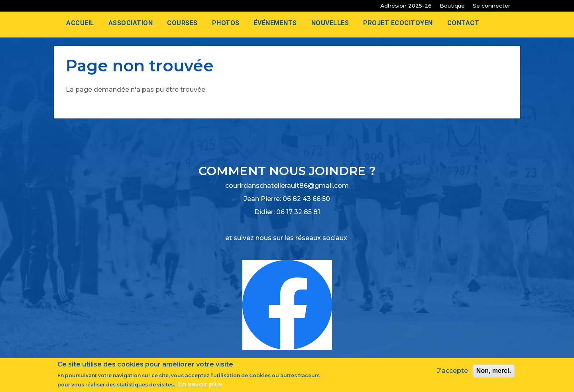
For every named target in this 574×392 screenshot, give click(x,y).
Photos (226, 23)
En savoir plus (200, 385)
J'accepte (452, 371)
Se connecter (491, 6)
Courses (182, 23)
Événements (275, 23)
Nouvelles (330, 23)
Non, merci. (494, 371)
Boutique (452, 6)
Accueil (80, 23)
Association (131, 23)
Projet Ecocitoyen (398, 23)
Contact (463, 23)
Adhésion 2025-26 (406, 6)
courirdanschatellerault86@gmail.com (287, 186)
